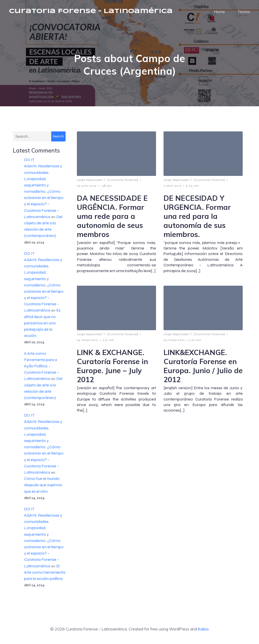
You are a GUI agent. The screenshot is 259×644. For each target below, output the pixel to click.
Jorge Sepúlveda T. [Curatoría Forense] (108, 184)
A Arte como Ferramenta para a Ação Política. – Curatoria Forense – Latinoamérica (42, 371)
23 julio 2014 (87, 190)
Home (219, 14)
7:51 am (108, 344)
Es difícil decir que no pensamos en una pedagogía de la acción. (42, 327)
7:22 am (195, 344)
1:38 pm (106, 190)
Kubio (203, 633)
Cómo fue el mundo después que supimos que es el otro (43, 489)
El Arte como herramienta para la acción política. (45, 577)
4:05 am (192, 190)
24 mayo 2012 (88, 344)
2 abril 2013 (172, 190)
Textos (244, 14)
